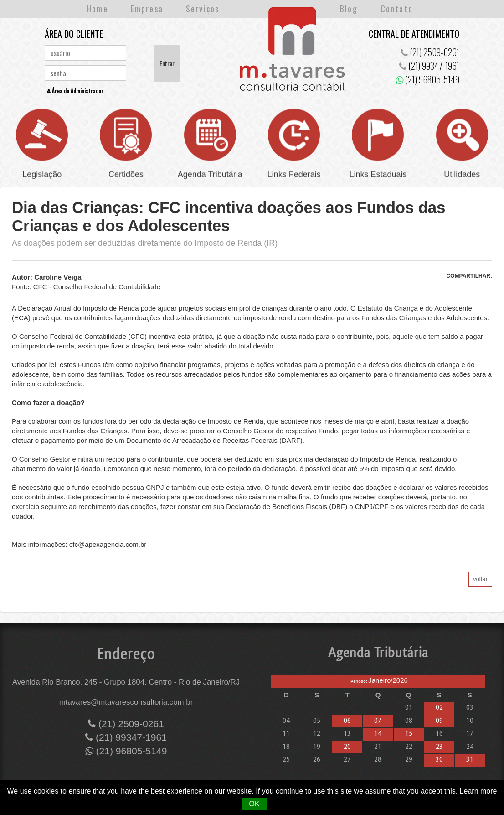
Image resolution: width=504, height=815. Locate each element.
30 (439, 760)
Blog (349, 9)
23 (439, 747)
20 (347, 747)
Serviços (203, 9)
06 (347, 721)
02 (439, 708)
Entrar (167, 63)
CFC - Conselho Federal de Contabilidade (97, 287)
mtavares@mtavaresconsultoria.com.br (126, 702)
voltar (480, 579)
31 (470, 760)
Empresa (147, 9)
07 (378, 721)
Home (97, 9)
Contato (397, 9)
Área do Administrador (75, 91)
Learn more (478, 791)
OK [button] (254, 804)
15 (409, 734)
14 (378, 734)
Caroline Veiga (58, 277)
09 (439, 721)
